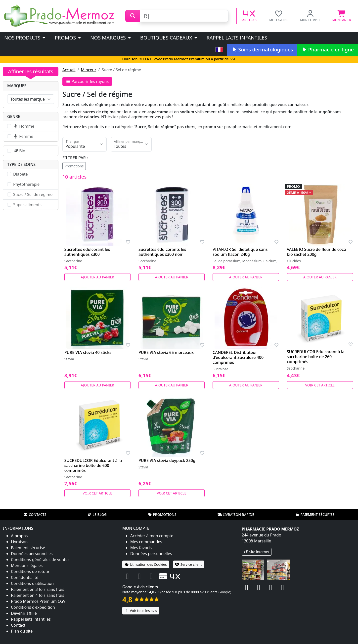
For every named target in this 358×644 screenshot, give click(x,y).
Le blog (97, 514)
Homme (24, 126)
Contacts (35, 514)
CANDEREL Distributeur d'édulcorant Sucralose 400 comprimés (238, 357)
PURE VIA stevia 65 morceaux (166, 352)
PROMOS (68, 38)
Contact (18, 625)
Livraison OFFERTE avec (179, 59)
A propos (19, 536)
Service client (189, 564)
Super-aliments (27, 205)
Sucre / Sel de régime (33, 194)
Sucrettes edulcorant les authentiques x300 (87, 252)
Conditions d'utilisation (32, 583)
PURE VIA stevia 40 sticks (88, 352)
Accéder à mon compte (152, 536)
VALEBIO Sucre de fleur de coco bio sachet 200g (316, 252)
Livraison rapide (236, 514)
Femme (23, 136)
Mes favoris (141, 548)
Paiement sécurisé (315, 514)
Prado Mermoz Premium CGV (38, 601)
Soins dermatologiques (262, 50)
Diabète (20, 174)
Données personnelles (32, 554)
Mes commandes (146, 542)
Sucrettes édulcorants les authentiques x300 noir (162, 252)
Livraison (19, 542)
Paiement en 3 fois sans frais (38, 589)
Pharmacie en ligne (328, 50)
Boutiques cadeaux (169, 38)
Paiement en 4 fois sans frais (38, 595)
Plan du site (22, 631)
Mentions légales (27, 566)
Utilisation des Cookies (146, 564)
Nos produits (25, 38)
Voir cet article (320, 385)
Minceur (89, 70)
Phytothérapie (26, 184)
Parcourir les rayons (87, 81)
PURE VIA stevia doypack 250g (167, 460)
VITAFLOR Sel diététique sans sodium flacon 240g (240, 252)
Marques (17, 86)
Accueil (69, 70)
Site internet (257, 552)
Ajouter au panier (97, 277)
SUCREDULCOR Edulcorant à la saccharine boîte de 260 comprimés (316, 357)
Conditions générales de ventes (40, 560)
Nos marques (111, 38)
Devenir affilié (24, 613)
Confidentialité (25, 577)
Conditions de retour (30, 571)
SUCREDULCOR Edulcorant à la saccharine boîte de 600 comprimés (93, 465)
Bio (19, 151)
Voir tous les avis (141, 611)
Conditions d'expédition (33, 607)
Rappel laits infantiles (237, 38)
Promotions (74, 166)
